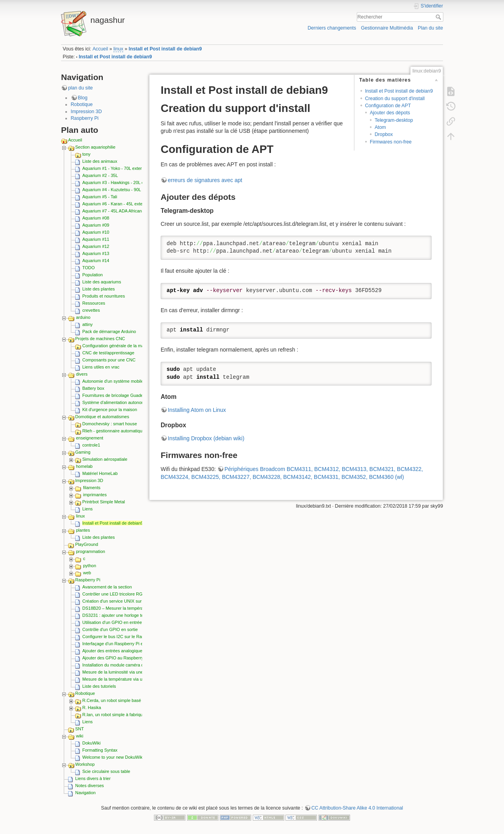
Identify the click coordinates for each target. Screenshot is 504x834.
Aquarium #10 (96, 232)
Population (93, 275)
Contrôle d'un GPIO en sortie (110, 629)
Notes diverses (90, 786)
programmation (91, 551)
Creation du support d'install (395, 99)
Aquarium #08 (96, 218)
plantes (83, 530)
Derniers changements (332, 28)
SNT (80, 729)
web (87, 573)
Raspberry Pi (85, 118)
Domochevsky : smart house (110, 424)
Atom (380, 127)
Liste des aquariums (102, 282)
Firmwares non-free (391, 142)
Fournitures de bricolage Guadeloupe (118, 395)
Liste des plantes (99, 289)
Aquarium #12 (96, 246)
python (90, 566)
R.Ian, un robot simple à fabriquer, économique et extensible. (141, 715)
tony (86, 154)
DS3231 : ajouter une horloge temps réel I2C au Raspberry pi (141, 615)
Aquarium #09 (96, 225)
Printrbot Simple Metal (104, 502)
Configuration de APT (388, 106)
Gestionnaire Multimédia (387, 28)
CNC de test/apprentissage (108, 353)
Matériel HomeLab (100, 473)
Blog (83, 98)
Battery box (93, 388)
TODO (89, 268)
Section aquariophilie (95, 147)
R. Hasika (92, 707)
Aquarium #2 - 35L (100, 175)
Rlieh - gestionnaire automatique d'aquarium (125, 431)
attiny (87, 324)
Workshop (85, 764)
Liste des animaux (100, 161)
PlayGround (87, 544)
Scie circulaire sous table (106, 771)
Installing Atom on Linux (197, 410)
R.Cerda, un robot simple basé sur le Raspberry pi (131, 700)
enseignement (90, 438)
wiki (80, 736)
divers (82, 374)
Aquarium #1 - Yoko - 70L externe (114, 168)
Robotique (82, 104)
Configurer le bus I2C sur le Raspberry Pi (122, 637)
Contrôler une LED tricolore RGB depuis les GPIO (130, 594)
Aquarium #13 (96, 253)
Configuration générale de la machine (118, 346)
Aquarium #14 (96, 261)
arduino (83, 317)
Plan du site (430, 28)
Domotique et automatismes (102, 417)
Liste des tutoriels (99, 686)
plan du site (81, 88)
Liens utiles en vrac (101, 367)
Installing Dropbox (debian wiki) (206, 438)
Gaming (83, 452)
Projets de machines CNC (100, 339)
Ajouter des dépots (390, 113)
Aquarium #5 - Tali (100, 197)
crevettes (91, 310)
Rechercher (439, 17)
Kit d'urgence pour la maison (110, 410)
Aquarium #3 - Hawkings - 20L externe (119, 182)
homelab (84, 466)
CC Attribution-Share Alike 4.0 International (357, 808)
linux (118, 49)
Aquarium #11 (96, 239)
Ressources (94, 303)
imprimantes (95, 495)
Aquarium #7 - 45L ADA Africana (113, 211)
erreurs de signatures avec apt (205, 180)
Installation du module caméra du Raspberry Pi (127, 665)
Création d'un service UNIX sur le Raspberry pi (127, 601)
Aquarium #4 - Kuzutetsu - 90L (112, 190)
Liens (87, 509)
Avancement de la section (107, 587)
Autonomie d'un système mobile (113, 381)
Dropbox (384, 134)
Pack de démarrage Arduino (109, 331)
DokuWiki (91, 743)
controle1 (91, 445)
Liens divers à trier (93, 778)
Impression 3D (86, 112)
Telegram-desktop (394, 120)
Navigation (85, 793)
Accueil (100, 49)
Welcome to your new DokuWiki (113, 757)
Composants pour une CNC (109, 360)
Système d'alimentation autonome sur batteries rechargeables (142, 402)
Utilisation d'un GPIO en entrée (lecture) (121, 622)
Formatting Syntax (100, 750)
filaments (92, 488)
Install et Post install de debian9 (165, 49)
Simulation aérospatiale (105, 459)
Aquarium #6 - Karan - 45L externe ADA (120, 204)
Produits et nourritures (104, 296)
